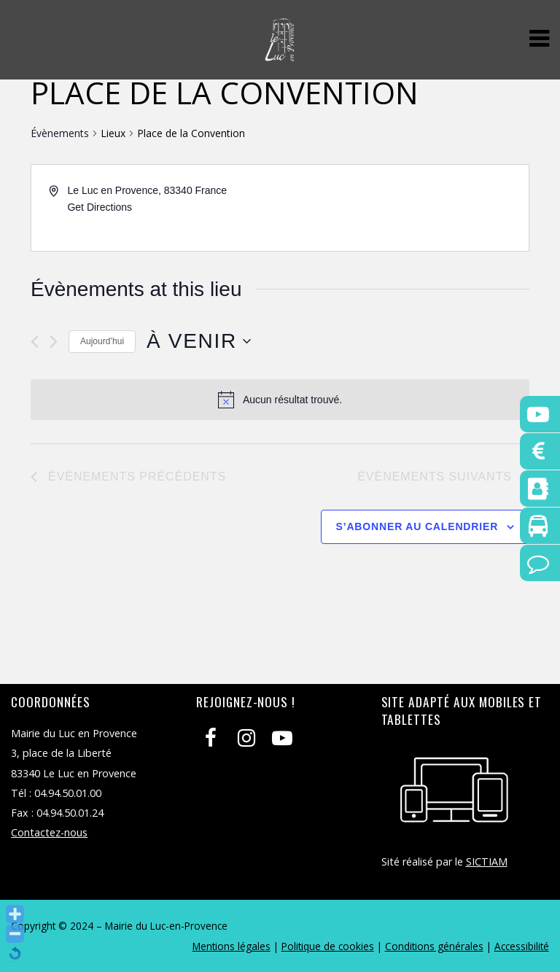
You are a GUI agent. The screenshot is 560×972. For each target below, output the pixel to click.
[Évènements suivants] (54, 342)
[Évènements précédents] (35, 342)
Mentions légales (232, 946)
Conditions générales (434, 946)
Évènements (60, 133)
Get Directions (100, 207)
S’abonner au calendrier (417, 526)
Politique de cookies (328, 946)
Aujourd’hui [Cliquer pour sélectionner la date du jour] (102, 341)
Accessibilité (522, 946)
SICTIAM (487, 862)
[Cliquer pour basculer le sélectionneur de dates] (199, 341)
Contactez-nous (49, 832)
